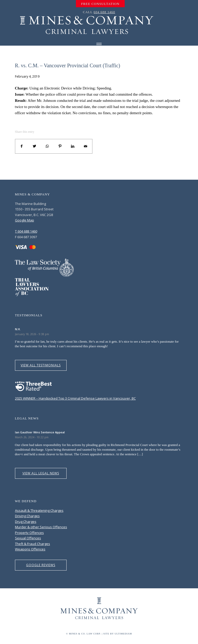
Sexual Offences (28, 538)
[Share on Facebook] (22, 146)
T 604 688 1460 (26, 231)
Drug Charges (26, 522)
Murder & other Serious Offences (41, 527)
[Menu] (99, 45)
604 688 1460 (105, 12)
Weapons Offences (30, 549)
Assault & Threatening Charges (39, 510)
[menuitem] (100, 4)
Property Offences (29, 533)
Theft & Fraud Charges (33, 544)
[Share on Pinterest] (60, 146)
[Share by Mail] (86, 146)
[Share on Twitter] (34, 146)
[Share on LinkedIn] (73, 146)
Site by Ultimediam (118, 634)
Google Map (25, 220)
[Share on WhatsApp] (47, 146)
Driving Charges (27, 516)
